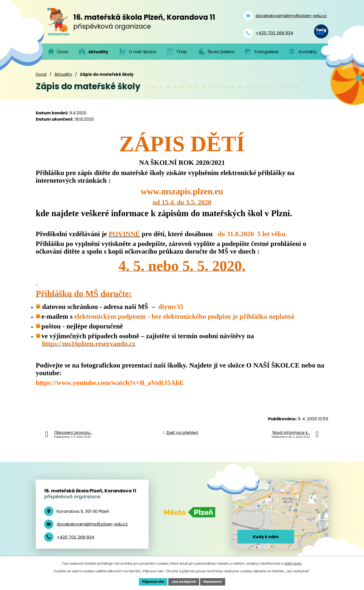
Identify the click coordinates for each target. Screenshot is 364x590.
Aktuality (63, 74)
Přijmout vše (153, 582)
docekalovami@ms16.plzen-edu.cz (92, 524)
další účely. (293, 563)
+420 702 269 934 (75, 537)
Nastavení (213, 582)
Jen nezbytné (184, 582)
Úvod (41, 74)
